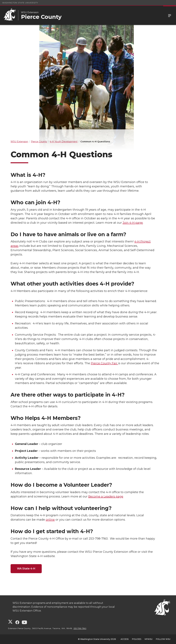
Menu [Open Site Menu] (170, 15)
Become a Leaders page (106, 496)
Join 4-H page (133, 223)
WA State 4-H (26, 569)
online (50, 520)
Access (125, 639)
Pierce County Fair (104, 363)
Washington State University (20, 3)
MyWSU (149, 639)
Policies (137, 639)
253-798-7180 (80, 628)
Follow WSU (163, 639)
